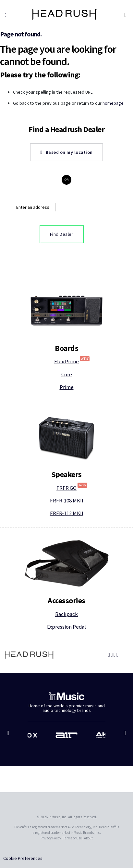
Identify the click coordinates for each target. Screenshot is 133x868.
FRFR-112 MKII (67, 513)
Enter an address (33, 207)
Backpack (66, 614)
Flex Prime (72, 361)
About (88, 838)
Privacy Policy (51, 838)
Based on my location (66, 152)
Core (67, 374)
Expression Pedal (66, 627)
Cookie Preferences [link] (23, 858)
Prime (67, 387)
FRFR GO (72, 488)
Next (124, 736)
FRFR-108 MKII (67, 501)
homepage (113, 103)
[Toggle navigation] (126, 15)
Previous (9, 736)
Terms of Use (73, 838)
